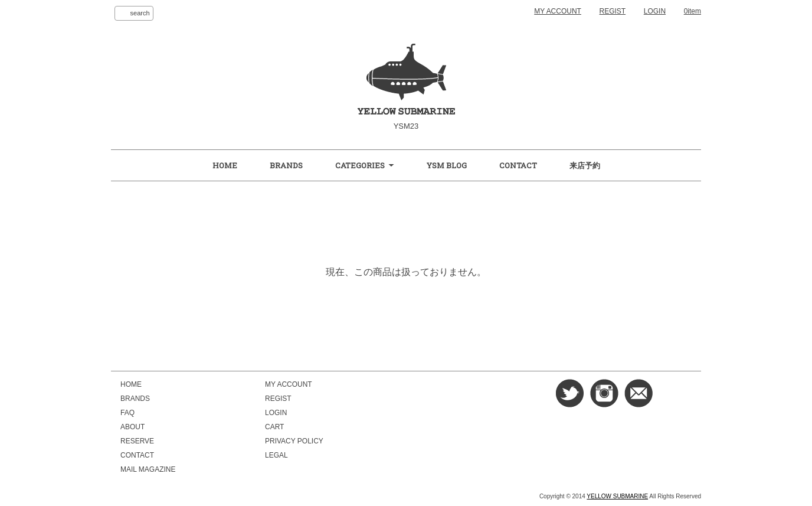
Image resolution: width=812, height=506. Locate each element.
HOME (225, 165)
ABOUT (132, 427)
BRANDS (286, 165)
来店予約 (585, 165)
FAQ (127, 413)
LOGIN (655, 11)
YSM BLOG (447, 165)
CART (274, 427)
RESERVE (137, 441)
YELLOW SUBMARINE (617, 496)
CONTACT (518, 165)
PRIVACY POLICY (294, 441)
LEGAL (276, 455)
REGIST (613, 11)
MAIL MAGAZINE (148, 469)
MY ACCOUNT (558, 11)
